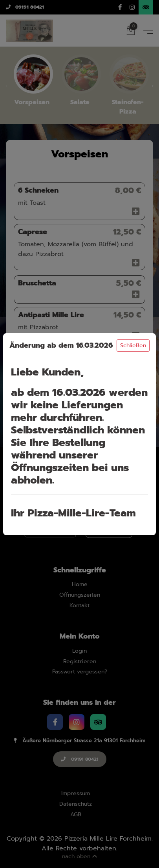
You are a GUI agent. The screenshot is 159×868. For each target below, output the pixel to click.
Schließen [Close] (133, 346)
